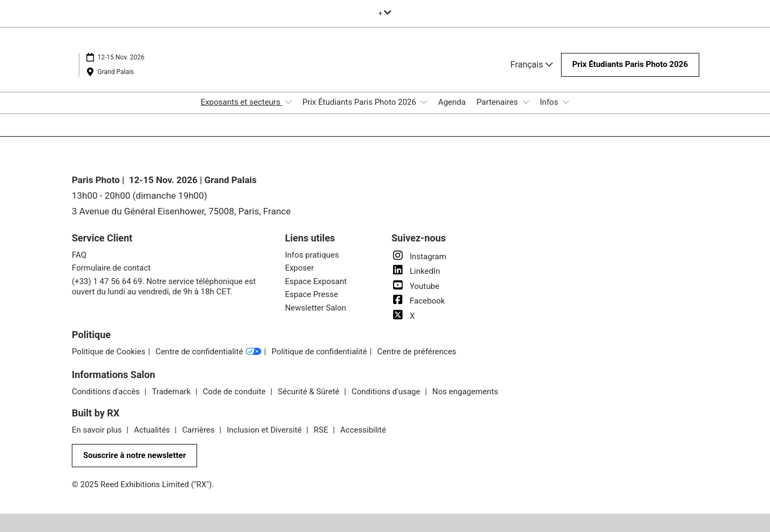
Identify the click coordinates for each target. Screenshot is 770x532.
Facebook (418, 301)
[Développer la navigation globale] (385, 13)
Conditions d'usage (387, 392)
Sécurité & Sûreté (309, 392)
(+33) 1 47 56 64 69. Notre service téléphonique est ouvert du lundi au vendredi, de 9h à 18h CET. (164, 287)
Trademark (172, 392)
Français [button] (531, 65)
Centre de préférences (417, 352)
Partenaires (498, 102)
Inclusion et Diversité (265, 430)
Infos (550, 102)
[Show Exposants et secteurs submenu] (288, 102)
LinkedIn (416, 271)
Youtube (416, 286)
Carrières (199, 430)
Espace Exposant (316, 281)
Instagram (419, 257)
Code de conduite (235, 392)
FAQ (79, 255)
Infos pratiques (312, 255)
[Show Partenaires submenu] (526, 102)
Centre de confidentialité (208, 352)
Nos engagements (465, 392)
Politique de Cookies (109, 352)
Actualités (153, 430)
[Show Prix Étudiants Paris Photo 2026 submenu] (424, 102)
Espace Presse (312, 294)
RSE (322, 430)
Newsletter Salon (316, 308)
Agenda (452, 102)
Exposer (300, 268)
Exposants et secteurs (242, 102)
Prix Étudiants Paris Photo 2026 (360, 102)
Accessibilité (363, 430)
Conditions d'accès (107, 392)
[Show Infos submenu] (566, 102)
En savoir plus (98, 430)
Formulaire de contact (111, 268)
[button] (630, 65)
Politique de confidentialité (319, 352)
